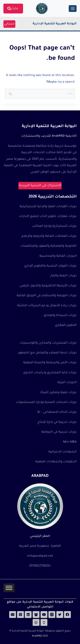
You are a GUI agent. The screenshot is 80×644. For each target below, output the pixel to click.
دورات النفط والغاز (63, 276)
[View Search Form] (13, 9)
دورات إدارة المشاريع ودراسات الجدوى (50, 373)
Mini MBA (70, 442)
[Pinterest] (20, 615)
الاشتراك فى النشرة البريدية (40, 186)
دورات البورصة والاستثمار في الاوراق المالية (47, 296)
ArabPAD (37, 636)
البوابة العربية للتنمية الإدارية (55, 24)
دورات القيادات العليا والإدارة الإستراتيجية (48, 207)
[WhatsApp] (36, 622)
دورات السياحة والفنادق (60, 316)
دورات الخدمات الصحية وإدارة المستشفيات (46, 402)
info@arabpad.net (40, 556)
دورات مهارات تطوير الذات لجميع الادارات (48, 217)
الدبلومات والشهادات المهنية (56, 462)
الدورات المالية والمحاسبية (58, 256)
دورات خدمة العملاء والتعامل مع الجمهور (47, 353)
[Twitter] (60, 615)
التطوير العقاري (66, 325)
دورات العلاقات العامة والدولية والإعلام (49, 236)
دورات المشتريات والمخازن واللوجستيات (48, 343)
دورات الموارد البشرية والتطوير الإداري (50, 266)
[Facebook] (67, 615)
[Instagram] (52, 615)
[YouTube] (44, 615)
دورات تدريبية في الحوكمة (59, 432)
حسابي (9, 24)
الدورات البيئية (67, 383)
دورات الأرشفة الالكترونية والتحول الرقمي (48, 286)
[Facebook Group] (36, 615)
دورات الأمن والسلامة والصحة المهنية (50, 363)
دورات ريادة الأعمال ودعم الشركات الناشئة (47, 306)
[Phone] (44, 622)
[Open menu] (73, 8)
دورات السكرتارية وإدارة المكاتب (54, 226)
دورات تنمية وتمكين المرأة (58, 393)
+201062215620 (40, 566)
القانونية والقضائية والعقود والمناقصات (49, 246)
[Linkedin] (28, 615)
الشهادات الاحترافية (63, 452)
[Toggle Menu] (9, 588)
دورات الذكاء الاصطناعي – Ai (57, 412)
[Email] (13, 615)
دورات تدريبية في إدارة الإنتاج (57, 422)
